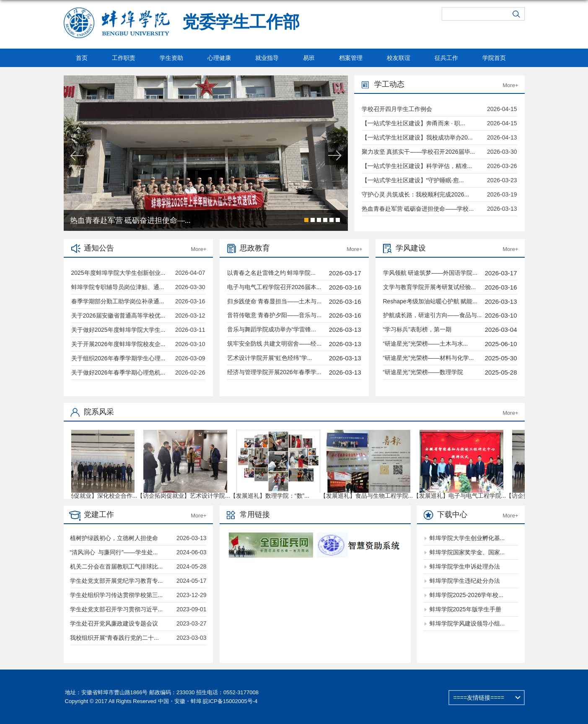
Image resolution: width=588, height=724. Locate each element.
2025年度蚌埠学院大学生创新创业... (118, 273)
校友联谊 (399, 58)
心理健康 (219, 58)
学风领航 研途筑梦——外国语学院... (430, 273)
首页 (82, 58)
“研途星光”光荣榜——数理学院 (423, 372)
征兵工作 (446, 58)
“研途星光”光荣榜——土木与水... (426, 344)
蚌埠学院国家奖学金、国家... (467, 552)
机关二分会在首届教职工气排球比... (117, 566)
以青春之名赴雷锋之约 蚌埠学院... (272, 273)
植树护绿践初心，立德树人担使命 (114, 538)
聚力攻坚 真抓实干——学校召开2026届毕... (418, 152)
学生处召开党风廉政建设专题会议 (114, 623)
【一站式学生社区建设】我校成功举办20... (417, 137)
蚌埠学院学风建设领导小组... (467, 623)
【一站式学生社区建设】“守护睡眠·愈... (413, 180)
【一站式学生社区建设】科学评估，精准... (417, 166)
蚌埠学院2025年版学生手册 (465, 609)
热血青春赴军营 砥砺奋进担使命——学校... (418, 209)
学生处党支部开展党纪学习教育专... (117, 581)
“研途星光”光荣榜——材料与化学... (429, 358)
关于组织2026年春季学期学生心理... (118, 358)
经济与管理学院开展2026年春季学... (274, 372)
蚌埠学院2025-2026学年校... (467, 595)
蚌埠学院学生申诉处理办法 (465, 566)
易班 (309, 58)
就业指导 (267, 58)
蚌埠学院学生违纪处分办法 (465, 581)
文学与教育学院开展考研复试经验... (430, 287)
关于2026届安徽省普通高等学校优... (118, 315)
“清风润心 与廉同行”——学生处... (114, 552)
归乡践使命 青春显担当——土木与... (275, 301)
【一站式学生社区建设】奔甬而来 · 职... (413, 123)
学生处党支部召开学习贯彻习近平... (117, 609)
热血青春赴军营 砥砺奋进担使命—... (130, 220)
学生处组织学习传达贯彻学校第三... (117, 595)
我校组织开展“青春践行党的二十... (114, 638)
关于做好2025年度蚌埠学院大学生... (118, 330)
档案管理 (351, 58)
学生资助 (171, 58)
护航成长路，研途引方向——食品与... (433, 315)
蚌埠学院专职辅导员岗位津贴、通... (118, 287)
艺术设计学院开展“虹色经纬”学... (270, 358)
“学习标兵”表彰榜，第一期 (417, 329)
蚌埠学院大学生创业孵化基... (467, 538)
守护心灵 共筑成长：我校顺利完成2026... (416, 194)
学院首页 (494, 58)
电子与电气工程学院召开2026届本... (274, 287)
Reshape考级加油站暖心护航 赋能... (430, 301)
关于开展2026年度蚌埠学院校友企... (118, 344)
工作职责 (124, 58)
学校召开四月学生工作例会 (397, 109)
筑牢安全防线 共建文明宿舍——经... (275, 344)
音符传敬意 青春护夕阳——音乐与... (275, 315)
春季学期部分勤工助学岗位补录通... (118, 301)
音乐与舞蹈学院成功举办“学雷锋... (272, 329)
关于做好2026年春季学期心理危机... (118, 372)
